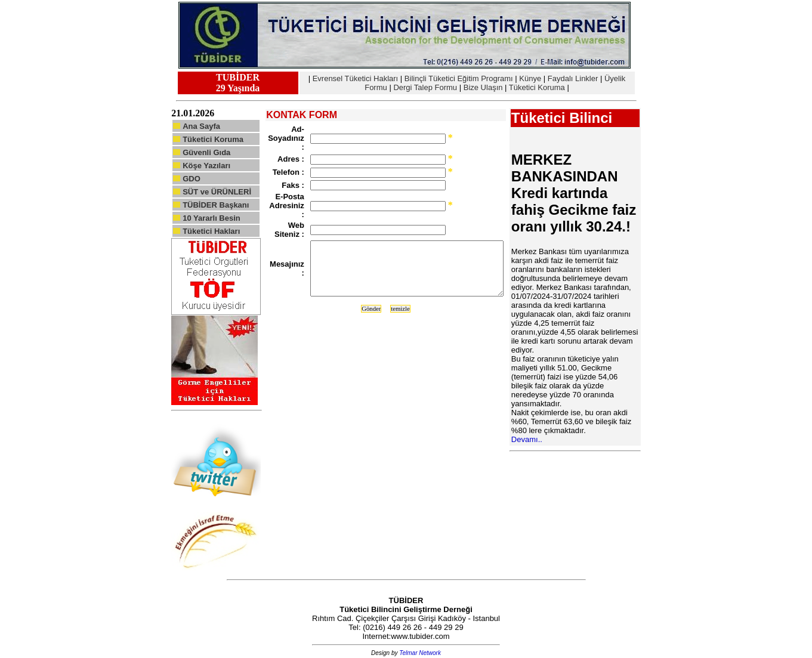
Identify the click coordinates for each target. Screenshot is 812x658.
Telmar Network (420, 653)
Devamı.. (527, 439)
